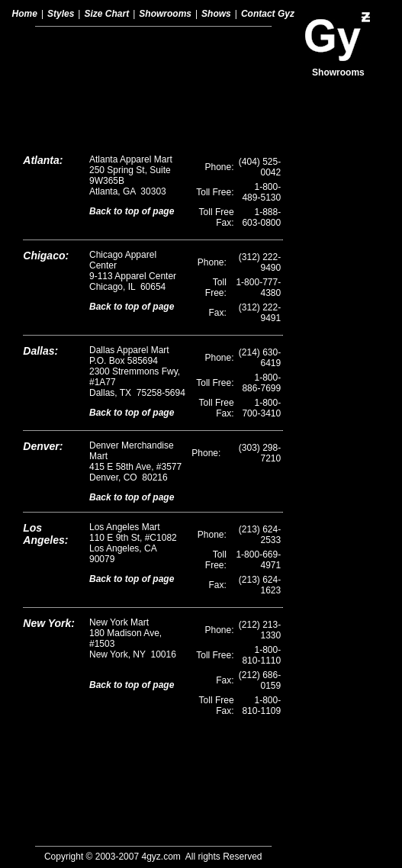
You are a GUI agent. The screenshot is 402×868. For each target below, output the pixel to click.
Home (25, 14)
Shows (216, 14)
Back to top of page (132, 111)
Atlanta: (43, 59)
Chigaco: (46, 155)
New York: (49, 522)
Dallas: (40, 250)
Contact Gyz (268, 14)
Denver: (43, 346)
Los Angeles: (45, 433)
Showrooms (165, 14)
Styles (61, 14)
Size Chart (106, 14)
